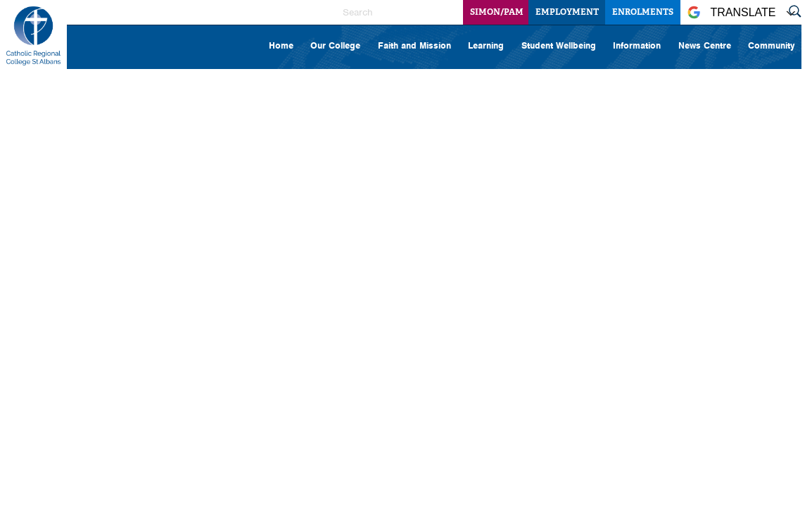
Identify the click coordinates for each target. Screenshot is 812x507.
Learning (486, 45)
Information (637, 45)
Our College (335, 45)
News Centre (705, 45)
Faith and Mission (414, 45)
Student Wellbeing (559, 45)
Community (771, 45)
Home (281, 45)
